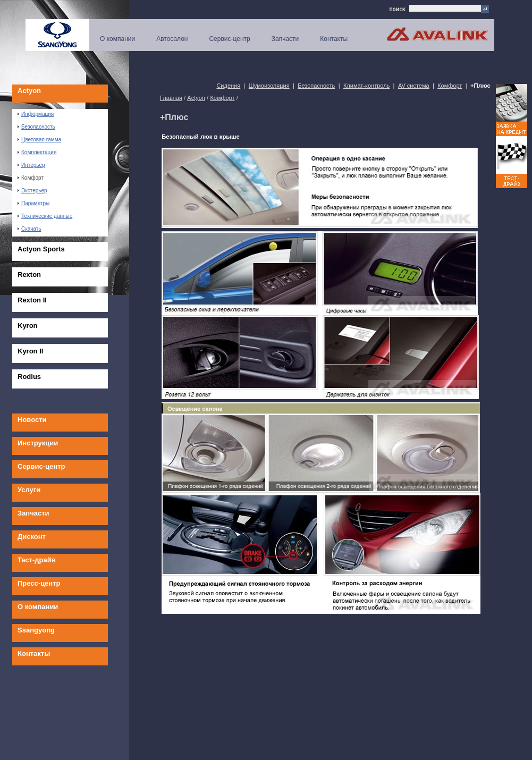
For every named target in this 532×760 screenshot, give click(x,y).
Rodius (29, 377)
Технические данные (45, 216)
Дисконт (32, 537)
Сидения (228, 86)
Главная (171, 98)
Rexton (29, 275)
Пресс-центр (39, 583)
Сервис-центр (229, 39)
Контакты (334, 39)
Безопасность (36, 127)
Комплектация (37, 152)
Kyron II (30, 351)
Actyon (29, 91)
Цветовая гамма (39, 140)
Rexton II (32, 300)
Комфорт (31, 178)
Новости (32, 420)
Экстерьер (32, 191)
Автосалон (172, 39)
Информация (36, 114)
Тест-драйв (37, 560)
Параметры (33, 203)
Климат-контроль (366, 86)
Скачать (29, 229)
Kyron (28, 326)
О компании (117, 39)
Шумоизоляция (269, 86)
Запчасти (285, 39)
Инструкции (38, 443)
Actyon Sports (41, 249)
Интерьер (31, 165)
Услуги (29, 490)
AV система (414, 86)
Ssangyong (36, 630)
